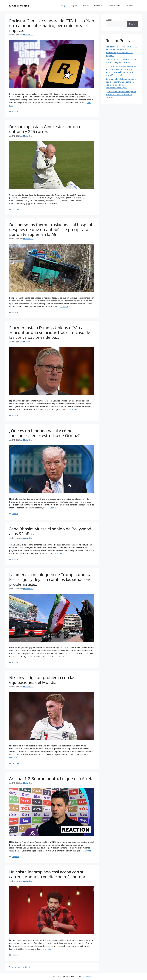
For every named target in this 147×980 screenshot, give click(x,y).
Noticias (86, 6)
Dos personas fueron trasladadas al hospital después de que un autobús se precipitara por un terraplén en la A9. (51, 229)
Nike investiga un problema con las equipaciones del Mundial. (42, 680)
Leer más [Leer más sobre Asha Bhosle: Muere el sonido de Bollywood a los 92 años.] (59, 553)
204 (20, 967)
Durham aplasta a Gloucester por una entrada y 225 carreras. (45, 129)
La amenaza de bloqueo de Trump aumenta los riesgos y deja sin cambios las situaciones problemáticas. (51, 579)
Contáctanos (99, 6)
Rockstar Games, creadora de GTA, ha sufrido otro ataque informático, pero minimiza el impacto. (52, 26)
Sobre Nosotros (115, 6)
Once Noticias (19, 6)
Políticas (132, 6)
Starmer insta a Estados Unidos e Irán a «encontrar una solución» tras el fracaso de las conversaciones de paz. (50, 332)
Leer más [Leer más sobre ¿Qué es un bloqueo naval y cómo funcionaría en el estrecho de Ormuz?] (54, 508)
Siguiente (28, 967)
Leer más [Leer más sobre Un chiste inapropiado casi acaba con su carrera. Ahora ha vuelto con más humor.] (47, 949)
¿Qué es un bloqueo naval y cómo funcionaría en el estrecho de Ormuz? (44, 433)
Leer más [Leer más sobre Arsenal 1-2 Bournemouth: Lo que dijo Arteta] (87, 851)
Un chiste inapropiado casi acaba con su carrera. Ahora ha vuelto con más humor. (48, 874)
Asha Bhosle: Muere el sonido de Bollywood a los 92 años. (50, 531)
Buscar (109, 20)
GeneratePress (88, 976)
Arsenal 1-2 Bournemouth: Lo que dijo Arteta (51, 779)
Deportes (75, 6)
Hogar (64, 6)
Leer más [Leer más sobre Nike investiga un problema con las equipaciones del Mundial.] (13, 757)
